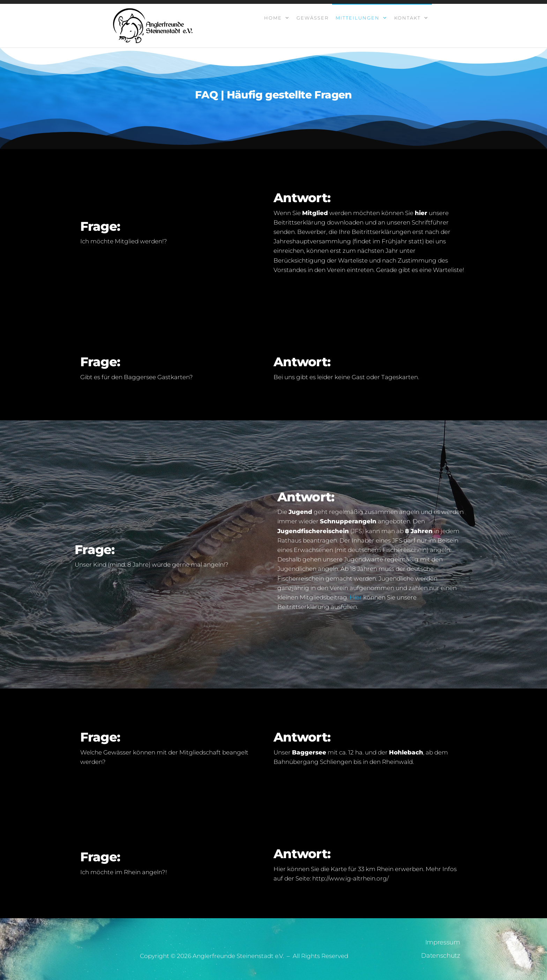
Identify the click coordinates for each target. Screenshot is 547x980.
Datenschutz (440, 956)
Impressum (443, 942)
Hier (356, 597)
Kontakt (407, 18)
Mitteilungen (358, 18)
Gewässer (313, 18)
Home (273, 18)
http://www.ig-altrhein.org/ (350, 878)
